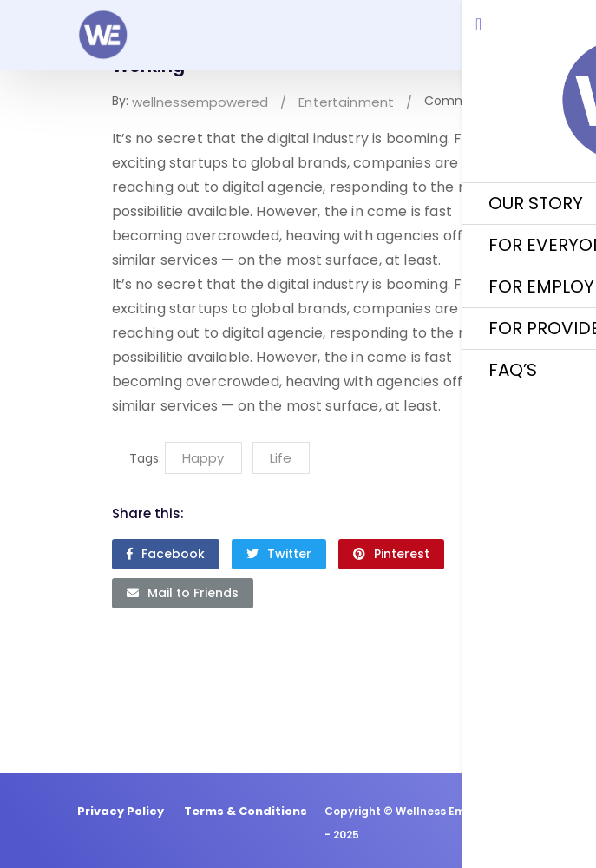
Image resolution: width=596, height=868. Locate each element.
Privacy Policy (121, 811)
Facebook (166, 554)
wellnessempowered (200, 102)
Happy (203, 458)
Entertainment (346, 102)
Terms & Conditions (246, 811)
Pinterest (391, 554)
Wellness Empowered (455, 811)
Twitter (279, 554)
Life (281, 458)
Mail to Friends (183, 593)
